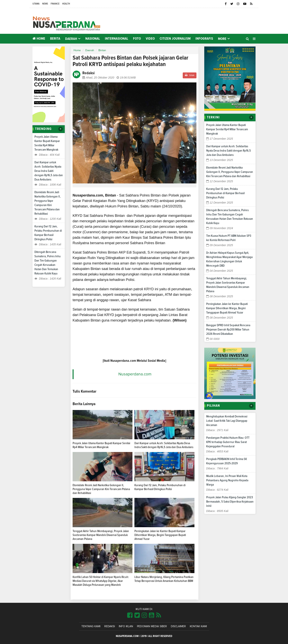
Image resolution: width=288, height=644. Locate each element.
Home (39, 39)
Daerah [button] (71, 39)
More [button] (222, 39)
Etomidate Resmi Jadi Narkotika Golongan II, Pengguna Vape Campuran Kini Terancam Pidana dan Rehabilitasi (101, 489)
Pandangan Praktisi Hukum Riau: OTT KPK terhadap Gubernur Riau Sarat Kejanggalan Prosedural (228, 442)
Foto (137, 39)
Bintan (102, 50)
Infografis (204, 39)
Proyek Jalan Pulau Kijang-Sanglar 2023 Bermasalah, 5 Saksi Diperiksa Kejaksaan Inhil (230, 502)
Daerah (90, 50)
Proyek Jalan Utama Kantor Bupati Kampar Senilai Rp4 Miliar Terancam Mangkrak (227, 129)
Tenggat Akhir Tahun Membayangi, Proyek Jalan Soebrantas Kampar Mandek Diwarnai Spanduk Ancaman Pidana (101, 535)
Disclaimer (178, 626)
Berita (55, 39)
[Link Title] (130, 615)
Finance (55, 4)
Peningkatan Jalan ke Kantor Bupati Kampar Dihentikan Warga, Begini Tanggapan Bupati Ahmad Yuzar (160, 535)
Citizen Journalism (175, 39)
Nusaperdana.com (135, 374)
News (45, 4)
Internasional (117, 39)
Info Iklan (126, 626)
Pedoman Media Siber (152, 626)
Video (150, 39)
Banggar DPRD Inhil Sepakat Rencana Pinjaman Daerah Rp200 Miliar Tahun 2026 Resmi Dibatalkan (228, 330)
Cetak (190, 75)
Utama (36, 4)
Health (66, 4)
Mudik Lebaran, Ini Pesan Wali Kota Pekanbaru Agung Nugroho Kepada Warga (227, 480)
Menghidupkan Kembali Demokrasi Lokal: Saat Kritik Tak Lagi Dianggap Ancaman (227, 421)
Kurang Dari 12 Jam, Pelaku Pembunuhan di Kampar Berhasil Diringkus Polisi (225, 193)
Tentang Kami (91, 626)
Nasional (93, 39)
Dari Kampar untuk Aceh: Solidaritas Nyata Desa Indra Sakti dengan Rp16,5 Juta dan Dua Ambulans (49, 171)
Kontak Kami (198, 626)
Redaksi (110, 626)
